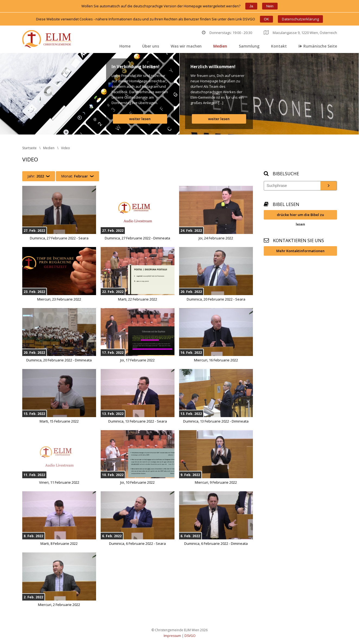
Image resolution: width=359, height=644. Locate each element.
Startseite (29, 148)
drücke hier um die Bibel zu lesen (300, 216)
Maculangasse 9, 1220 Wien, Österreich (300, 33)
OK (267, 19)
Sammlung (249, 46)
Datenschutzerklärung (300, 19)
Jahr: (36, 176)
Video (66, 148)
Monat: (75, 176)
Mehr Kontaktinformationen (300, 251)
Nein (270, 6)
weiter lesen (140, 119)
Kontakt (279, 46)
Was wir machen (186, 46)
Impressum (172, 636)
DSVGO (190, 636)
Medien (220, 46)
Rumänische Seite (318, 46)
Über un (151, 46)
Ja (251, 6)
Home (125, 46)
